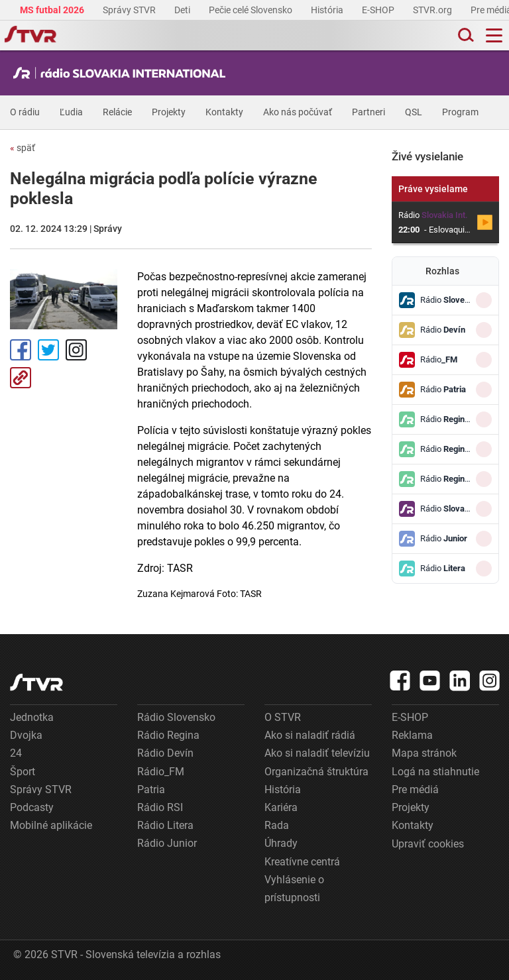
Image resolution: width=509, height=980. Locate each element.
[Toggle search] (465, 35)
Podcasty (32, 807)
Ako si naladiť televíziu (317, 753)
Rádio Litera (165, 825)
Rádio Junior (167, 843)
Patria (151, 789)
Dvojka (26, 735)
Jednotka (32, 717)
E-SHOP (379, 10)
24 (16, 753)
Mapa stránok (424, 753)
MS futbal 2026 (53, 10)
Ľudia (71, 112)
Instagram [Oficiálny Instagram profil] (76, 350)
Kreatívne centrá (302, 862)
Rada (277, 825)
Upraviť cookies (428, 844)
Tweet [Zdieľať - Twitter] (48, 350)
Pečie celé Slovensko (252, 10)
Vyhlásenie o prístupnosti (294, 889)
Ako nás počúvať (298, 112)
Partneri (368, 112)
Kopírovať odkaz (21, 378)
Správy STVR (130, 10)
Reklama (412, 735)
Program (460, 112)
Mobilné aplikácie (51, 825)
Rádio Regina (168, 735)
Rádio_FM (161, 772)
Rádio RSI (160, 807)
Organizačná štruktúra (316, 772)
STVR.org (433, 10)
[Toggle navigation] (494, 35)
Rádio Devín (165, 753)
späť (23, 148)
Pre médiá (415, 789)
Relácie (117, 112)
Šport (23, 772)
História (328, 10)
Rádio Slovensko (176, 717)
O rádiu (25, 112)
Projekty (169, 112)
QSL (414, 112)
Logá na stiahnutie (435, 772)
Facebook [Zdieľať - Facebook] (21, 350)
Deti (183, 10)
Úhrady (281, 843)
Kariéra (281, 807)
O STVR (283, 717)
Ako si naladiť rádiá (310, 735)
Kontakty (224, 112)
